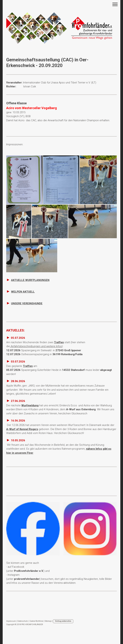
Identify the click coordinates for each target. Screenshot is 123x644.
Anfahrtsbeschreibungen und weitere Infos (36, 346)
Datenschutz (23, 621)
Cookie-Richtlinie (36, 621)
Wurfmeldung (30, 405)
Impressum (11, 621)
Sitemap (48, 621)
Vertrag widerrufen (63, 621)
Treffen (59, 342)
